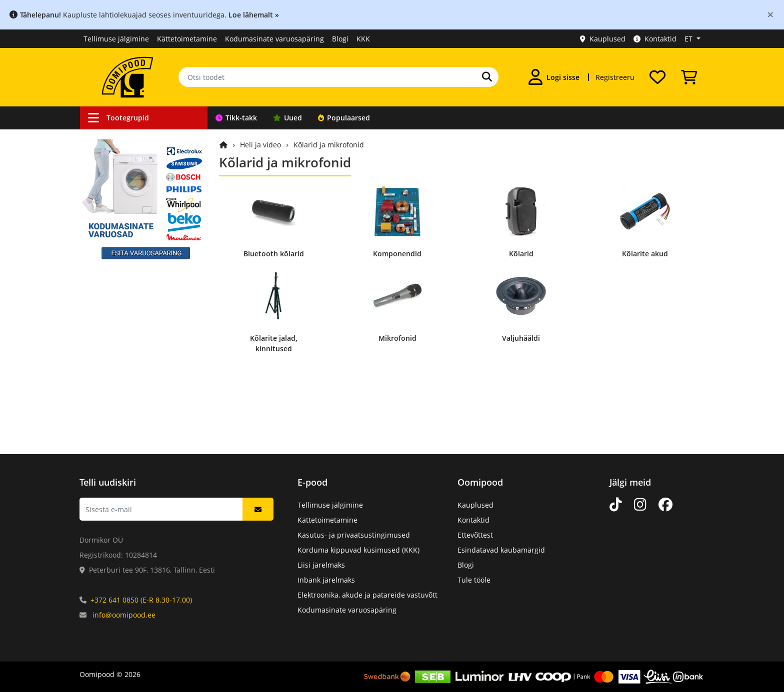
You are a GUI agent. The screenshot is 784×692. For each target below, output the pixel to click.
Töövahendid (114, 234)
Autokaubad (113, 177)
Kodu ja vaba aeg (121, 310)
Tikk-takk (236, 118)
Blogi (340, 39)
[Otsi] (487, 77)
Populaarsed (344, 118)
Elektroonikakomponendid (136, 348)
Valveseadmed (117, 196)
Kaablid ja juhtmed (124, 139)
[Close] (770, 14)
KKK (363, 39)
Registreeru (615, 77)
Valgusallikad (114, 272)
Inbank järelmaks (326, 580)
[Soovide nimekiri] (657, 77)
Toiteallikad (112, 253)
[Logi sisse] (554, 77)
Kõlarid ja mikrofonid (329, 145)
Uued (287, 118)
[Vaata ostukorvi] (689, 77)
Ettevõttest (475, 535)
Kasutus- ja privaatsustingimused (354, 535)
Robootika (109, 215)
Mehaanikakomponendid (134, 367)
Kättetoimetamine (187, 39)
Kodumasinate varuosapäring (274, 39)
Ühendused (112, 158)
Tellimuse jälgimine (116, 39)
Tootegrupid (118, 118)
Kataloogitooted (119, 405)
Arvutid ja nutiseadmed (132, 329)
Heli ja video (113, 291)
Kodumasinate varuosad (133, 386)
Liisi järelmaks (321, 565)
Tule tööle (474, 580)
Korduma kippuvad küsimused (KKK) (358, 550)
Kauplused (603, 39)
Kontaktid (655, 39)
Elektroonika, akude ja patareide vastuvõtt (367, 595)
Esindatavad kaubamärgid (501, 550)
